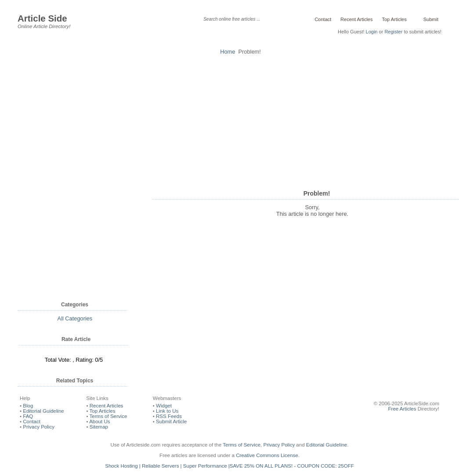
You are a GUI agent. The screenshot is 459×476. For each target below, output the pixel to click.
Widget (164, 406)
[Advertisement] (229, 121)
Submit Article (171, 421)
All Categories (75, 318)
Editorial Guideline (43, 411)
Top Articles (394, 19)
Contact (323, 19)
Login (372, 32)
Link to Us (167, 411)
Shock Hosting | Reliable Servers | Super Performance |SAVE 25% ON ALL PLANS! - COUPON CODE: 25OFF (229, 466)
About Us (99, 421)
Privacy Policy (39, 427)
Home (228, 52)
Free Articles (402, 409)
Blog (28, 406)
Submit (430, 19)
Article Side (42, 18)
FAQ (28, 416)
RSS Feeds (169, 416)
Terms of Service (108, 416)
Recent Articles (356, 19)
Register (393, 32)
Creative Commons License (267, 455)
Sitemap (99, 427)
